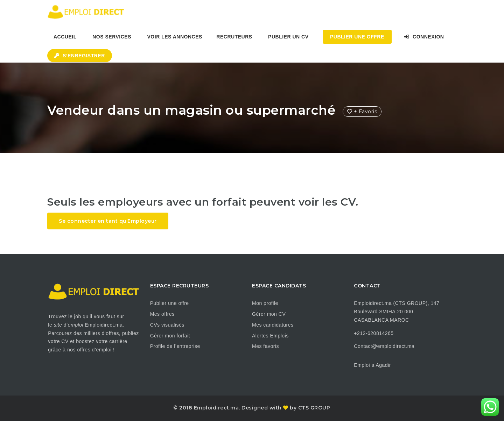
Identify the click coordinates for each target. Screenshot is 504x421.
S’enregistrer (80, 56)
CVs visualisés (167, 325)
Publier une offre (170, 303)
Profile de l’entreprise (175, 346)
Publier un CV (288, 37)
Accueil (65, 37)
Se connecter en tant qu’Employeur (108, 221)
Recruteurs (234, 37)
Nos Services (112, 37)
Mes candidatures (273, 325)
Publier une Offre (357, 37)
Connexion (424, 37)
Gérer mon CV (269, 314)
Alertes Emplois (270, 336)
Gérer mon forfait (170, 336)
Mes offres (162, 314)
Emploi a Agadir (372, 365)
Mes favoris (265, 346)
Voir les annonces (175, 37)
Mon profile (265, 303)
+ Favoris (362, 112)
